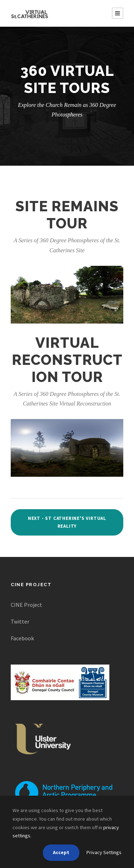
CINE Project (26, 605)
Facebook (22, 638)
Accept (61, 852)
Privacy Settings (104, 852)
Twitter (20, 621)
